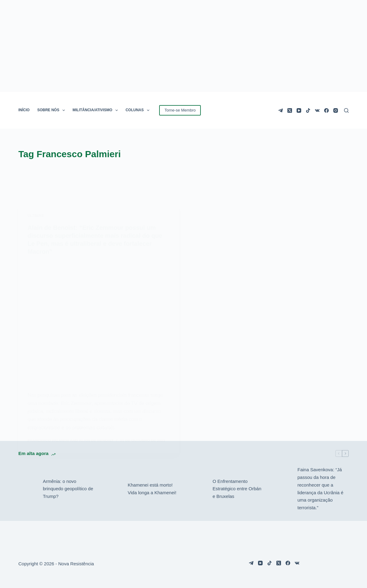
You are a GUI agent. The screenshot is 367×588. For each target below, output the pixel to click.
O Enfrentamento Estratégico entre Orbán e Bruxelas (237, 489)
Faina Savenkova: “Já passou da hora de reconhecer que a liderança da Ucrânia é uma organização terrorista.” (320, 489)
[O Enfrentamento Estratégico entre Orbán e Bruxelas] (197, 489)
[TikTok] (308, 110)
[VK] (317, 110)
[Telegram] (281, 110)
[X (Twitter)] (290, 110)
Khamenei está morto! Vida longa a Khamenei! (152, 489)
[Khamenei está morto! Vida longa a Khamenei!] (112, 489)
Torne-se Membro (180, 110)
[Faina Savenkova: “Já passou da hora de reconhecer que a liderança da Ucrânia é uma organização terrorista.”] (282, 489)
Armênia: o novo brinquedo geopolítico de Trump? (68, 489)
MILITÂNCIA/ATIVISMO (96, 110)
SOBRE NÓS (52, 110)
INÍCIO (24, 110)
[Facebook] (326, 110)
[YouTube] (299, 110)
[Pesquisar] (346, 110)
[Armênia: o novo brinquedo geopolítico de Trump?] (28, 489)
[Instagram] (336, 110)
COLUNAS (139, 110)
